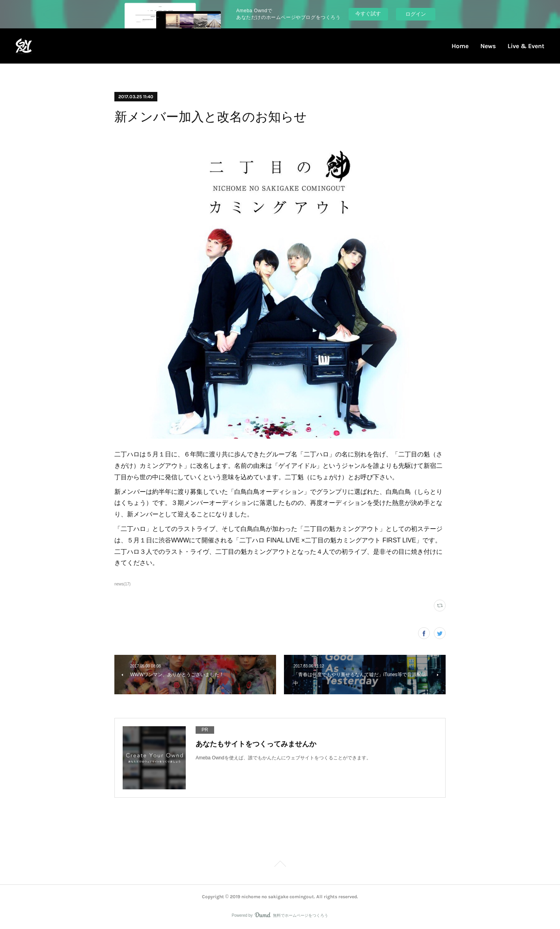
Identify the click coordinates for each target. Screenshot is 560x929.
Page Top (280, 865)
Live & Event (526, 46)
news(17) (122, 584)
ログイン (416, 14)
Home (460, 46)
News (488, 46)
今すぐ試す (368, 14)
